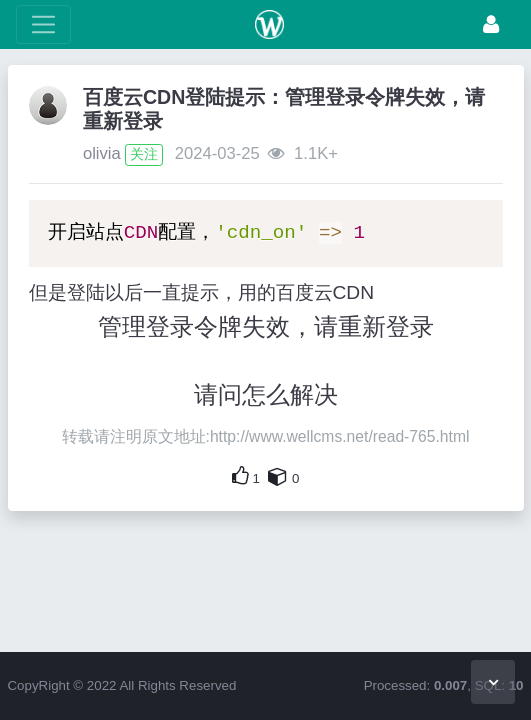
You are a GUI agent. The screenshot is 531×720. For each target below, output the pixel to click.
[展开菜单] (43, 24)
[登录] (491, 24)
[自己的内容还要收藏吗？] (278, 476)
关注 (144, 154)
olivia (102, 153)
